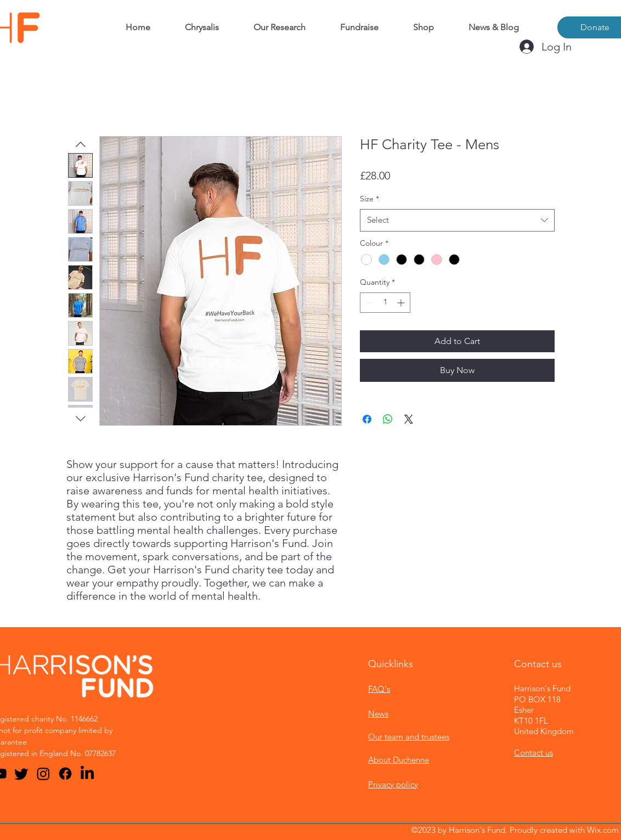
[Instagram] (43, 774)
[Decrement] (368, 303)
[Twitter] (21, 774)
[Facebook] (65, 774)
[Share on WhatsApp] (388, 419)
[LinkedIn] (87, 774)
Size (369, 199)
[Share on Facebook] (367, 419)
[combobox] (457, 220)
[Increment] (402, 303)
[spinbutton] (385, 303)
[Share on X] (409, 419)
